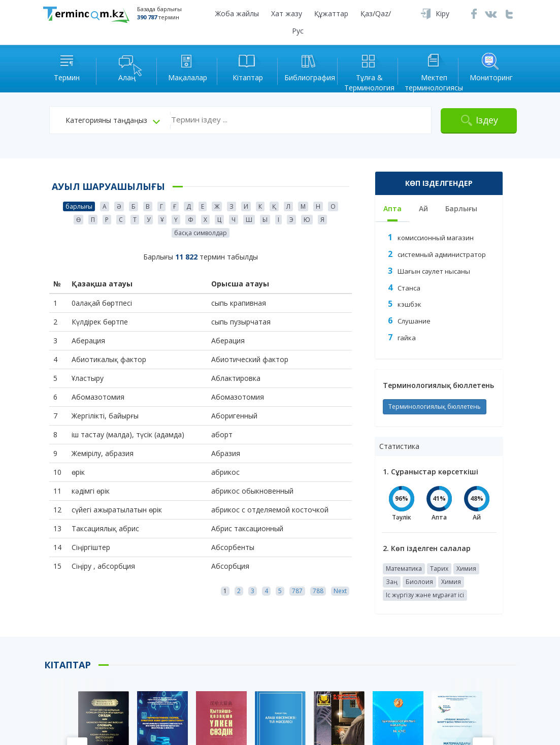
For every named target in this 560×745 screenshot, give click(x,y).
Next (340, 591)
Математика (404, 569)
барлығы (79, 206)
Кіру (442, 13)
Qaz (382, 13)
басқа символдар (201, 233)
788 (318, 591)
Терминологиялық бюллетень (435, 407)
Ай (423, 208)
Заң (392, 582)
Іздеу (487, 120)
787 (297, 591)
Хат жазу (287, 13)
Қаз (367, 13)
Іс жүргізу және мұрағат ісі (425, 595)
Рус (298, 31)
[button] (113, 120)
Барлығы (461, 208)
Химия (466, 569)
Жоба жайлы (237, 13)
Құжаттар (331, 13)
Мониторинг (491, 67)
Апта (392, 208)
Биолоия (419, 582)
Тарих (439, 569)
